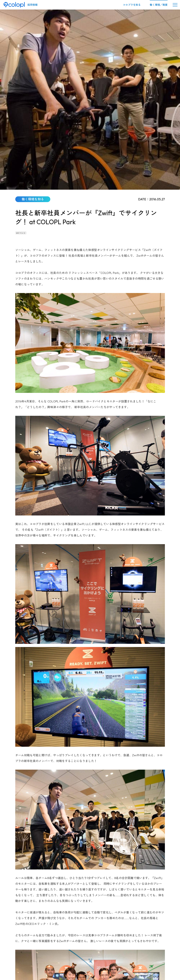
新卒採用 (87, 944)
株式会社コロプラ (24, 916)
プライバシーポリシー (80, 948)
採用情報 (32, 5)
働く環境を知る (57, 916)
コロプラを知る (132, 5)
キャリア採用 (73, 944)
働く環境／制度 (159, 5)
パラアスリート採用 (103, 944)
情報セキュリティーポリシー (108, 948)
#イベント (21, 55)
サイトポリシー (132, 948)
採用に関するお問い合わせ (53, 948)
